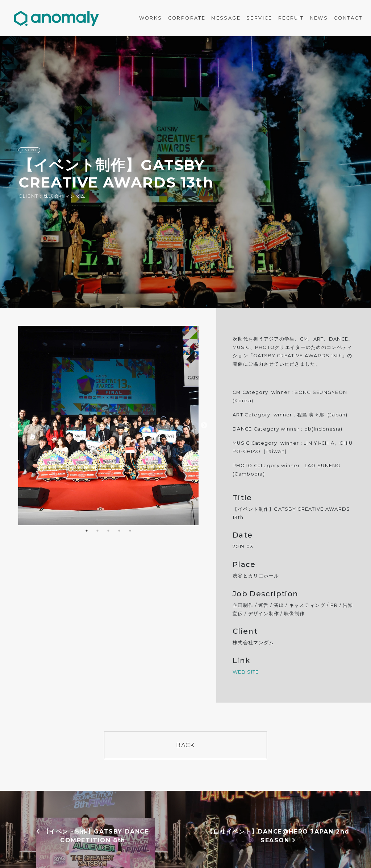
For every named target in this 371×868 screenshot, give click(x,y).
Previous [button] (13, 425)
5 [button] (130, 531)
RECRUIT (291, 18)
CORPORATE (187, 18)
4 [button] (119, 531)
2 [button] (97, 531)
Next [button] (204, 425)
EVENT (29, 150)
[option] (185, 172)
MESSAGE (226, 18)
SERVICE (259, 18)
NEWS (319, 18)
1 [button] (87, 531)
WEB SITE (246, 672)
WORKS (151, 18)
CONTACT (348, 18)
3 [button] (108, 531)
